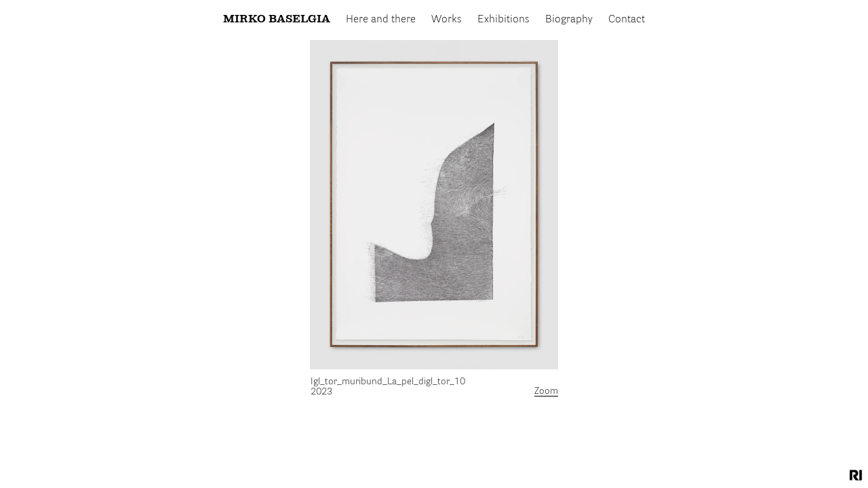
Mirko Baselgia (277, 20)
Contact (627, 20)
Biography (569, 20)
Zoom (546, 391)
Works (447, 20)
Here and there (381, 20)
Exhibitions (504, 20)
